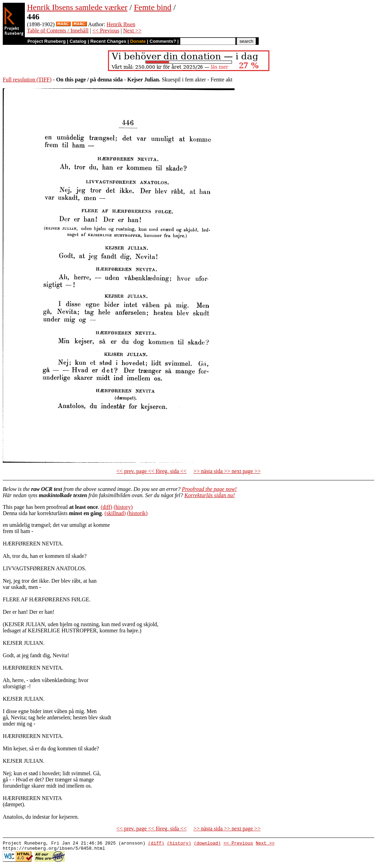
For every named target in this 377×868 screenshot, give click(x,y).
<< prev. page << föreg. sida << (152, 471)
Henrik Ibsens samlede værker (77, 7)
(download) (207, 844)
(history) (123, 507)
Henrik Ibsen (121, 24)
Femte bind (153, 7)
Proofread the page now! (209, 489)
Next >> (132, 31)
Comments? (163, 41)
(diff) (106, 507)
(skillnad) (115, 513)
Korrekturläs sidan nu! (210, 495)
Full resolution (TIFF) (27, 80)
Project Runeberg (46, 41)
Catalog (78, 41)
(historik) (137, 513)
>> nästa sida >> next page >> (227, 471)
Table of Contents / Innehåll (58, 31)
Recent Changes (108, 41)
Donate (138, 41)
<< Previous (106, 31)
